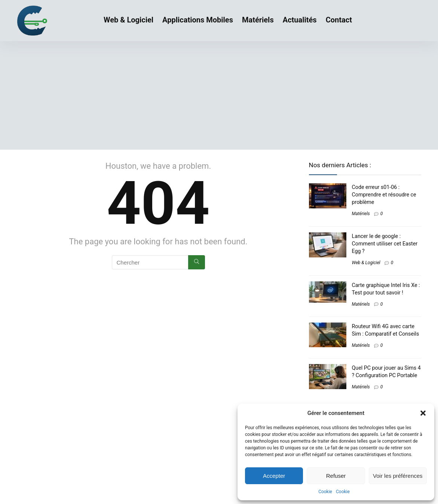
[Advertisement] (219, 97)
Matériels (258, 20)
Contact (339, 20)
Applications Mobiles (198, 20)
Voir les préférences (398, 476)
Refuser (336, 476)
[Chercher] (197, 262)
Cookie (325, 492)
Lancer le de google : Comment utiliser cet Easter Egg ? (385, 244)
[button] (423, 413)
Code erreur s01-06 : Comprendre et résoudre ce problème (384, 195)
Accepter (274, 476)
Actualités (300, 20)
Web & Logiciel (128, 20)
